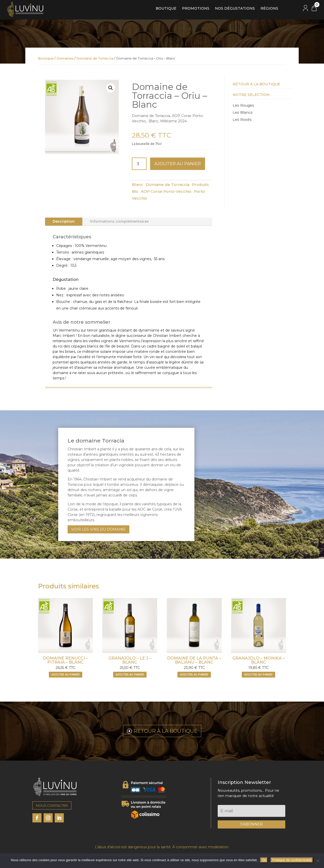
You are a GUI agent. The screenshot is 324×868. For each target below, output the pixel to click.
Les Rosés (242, 120)
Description (64, 221)
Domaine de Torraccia (95, 58)
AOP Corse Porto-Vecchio (166, 191)
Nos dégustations (235, 9)
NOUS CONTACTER (52, 805)
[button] (111, 88)
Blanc (138, 185)
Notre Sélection (251, 95)
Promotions (196, 9)
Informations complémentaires (119, 221)
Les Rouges (243, 105)
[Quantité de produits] (139, 164)
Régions (269, 9)
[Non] (318, 861)
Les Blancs (243, 112)
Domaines (65, 58)
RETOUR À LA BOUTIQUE (165, 731)
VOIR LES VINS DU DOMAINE (98, 529)
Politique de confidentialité (292, 860)
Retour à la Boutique (256, 84)
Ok (264, 860)
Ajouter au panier (178, 164)
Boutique (166, 9)
